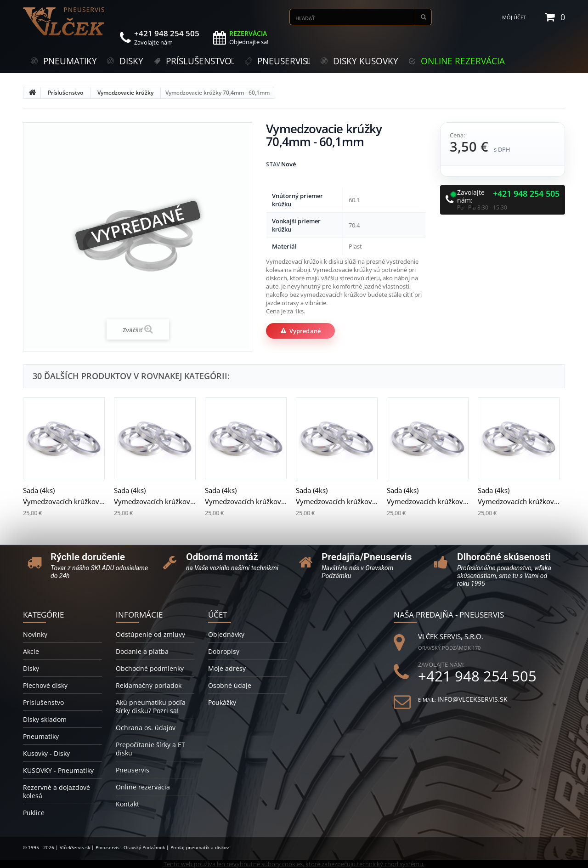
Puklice (34, 813)
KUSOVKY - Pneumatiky (58, 770)
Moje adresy (227, 668)
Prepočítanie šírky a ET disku (150, 749)
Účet (218, 615)
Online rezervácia (143, 787)
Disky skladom (45, 719)
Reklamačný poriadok (149, 685)
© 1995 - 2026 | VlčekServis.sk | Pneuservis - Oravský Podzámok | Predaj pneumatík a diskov (126, 847)
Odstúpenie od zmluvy (150, 634)
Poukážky (222, 702)
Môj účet (514, 17)
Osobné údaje (230, 685)
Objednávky (226, 634)
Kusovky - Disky (46, 753)
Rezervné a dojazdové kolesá (57, 791)
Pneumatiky (41, 736)
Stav (273, 164)
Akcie (31, 651)
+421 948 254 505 (526, 194)
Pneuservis (133, 770)
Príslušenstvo (65, 93)
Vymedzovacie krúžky (125, 93)
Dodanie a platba (142, 651)
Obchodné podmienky (150, 668)
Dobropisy (224, 651)
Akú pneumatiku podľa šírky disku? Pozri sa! (151, 706)
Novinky (35, 634)
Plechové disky (45, 685)
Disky (31, 668)
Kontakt (127, 804)
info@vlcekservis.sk (472, 699)
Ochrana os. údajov (146, 728)
